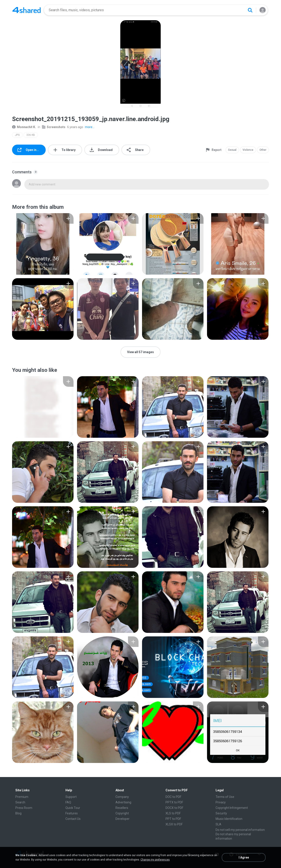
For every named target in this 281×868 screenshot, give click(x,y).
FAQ (68, 802)
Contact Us (73, 819)
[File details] (43, 244)
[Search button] (250, 10)
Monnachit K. (24, 127)
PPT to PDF (173, 819)
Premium (22, 797)
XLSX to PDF (174, 824)
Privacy (221, 802)
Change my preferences (155, 860)
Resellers (122, 808)
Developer (122, 819)
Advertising (123, 802)
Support (71, 797)
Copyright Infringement (232, 808)
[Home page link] (27, 10)
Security (221, 813)
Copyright (122, 813)
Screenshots (54, 127)
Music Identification (229, 819)
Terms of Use (225, 797)
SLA (218, 824)
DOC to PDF (173, 797)
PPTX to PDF (174, 802)
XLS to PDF (173, 813)
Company (122, 797)
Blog (18, 813)
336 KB (31, 135)
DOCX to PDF (174, 808)
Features (72, 813)
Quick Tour (73, 808)
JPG (17, 135)
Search (20, 802)
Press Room (24, 808)
